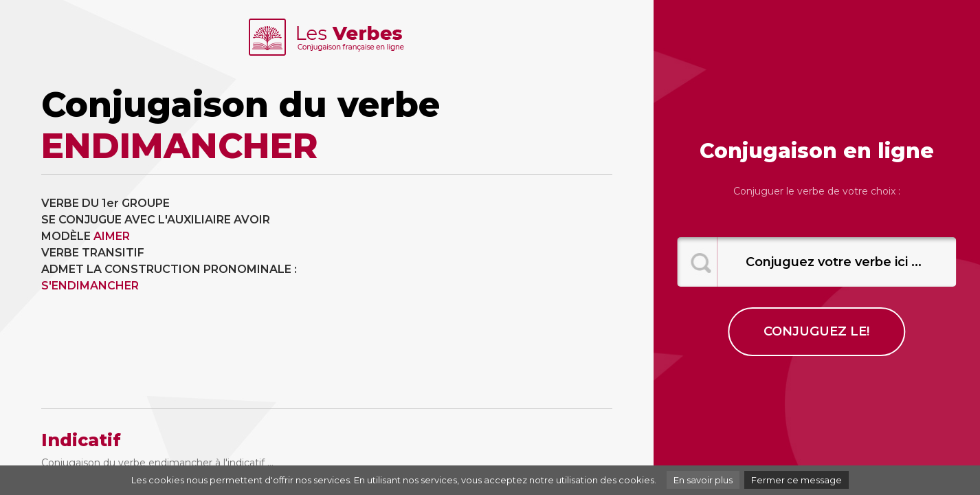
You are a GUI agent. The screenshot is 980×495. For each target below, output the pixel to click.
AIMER (112, 236)
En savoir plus (703, 480)
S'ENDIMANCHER (90, 286)
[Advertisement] (474, 291)
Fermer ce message (797, 480)
